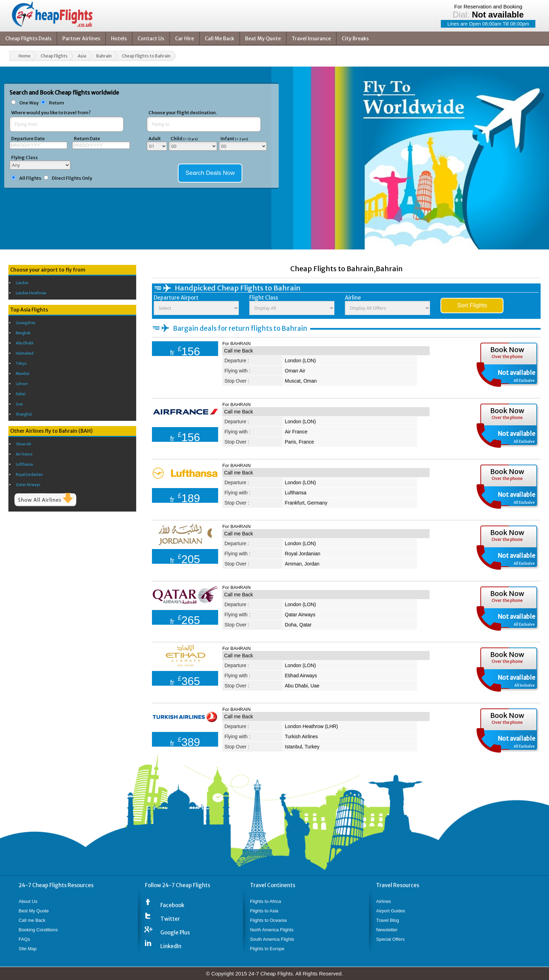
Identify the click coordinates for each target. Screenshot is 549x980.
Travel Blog (387, 920)
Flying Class (25, 157)
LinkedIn (171, 946)
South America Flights (272, 939)
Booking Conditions (38, 930)
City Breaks (355, 39)
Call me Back (238, 351)
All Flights (30, 178)
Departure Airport (176, 298)
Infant (234, 139)
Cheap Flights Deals (28, 39)
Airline (353, 298)
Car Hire (185, 39)
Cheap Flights (54, 56)
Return (57, 103)
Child (184, 139)
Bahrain (104, 56)
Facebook (172, 905)
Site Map (27, 949)
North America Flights (272, 930)
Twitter (170, 919)
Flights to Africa (266, 901)
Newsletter (387, 930)
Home (25, 56)
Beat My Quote (263, 39)
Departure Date (28, 139)
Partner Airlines (81, 39)
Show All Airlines (45, 500)
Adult (155, 139)
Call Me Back (220, 39)
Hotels (119, 39)
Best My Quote (34, 911)
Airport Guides (391, 911)
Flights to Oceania (268, 920)
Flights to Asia (264, 911)
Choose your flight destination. (183, 113)
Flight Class (264, 298)
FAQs (24, 939)
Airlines (384, 901)
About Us (28, 901)
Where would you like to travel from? (51, 113)
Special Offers (390, 939)
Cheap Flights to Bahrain (146, 56)
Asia (82, 56)
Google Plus (175, 933)
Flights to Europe (267, 949)
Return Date (87, 139)
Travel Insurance (311, 39)
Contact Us (151, 39)
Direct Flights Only (72, 178)
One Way (29, 103)
